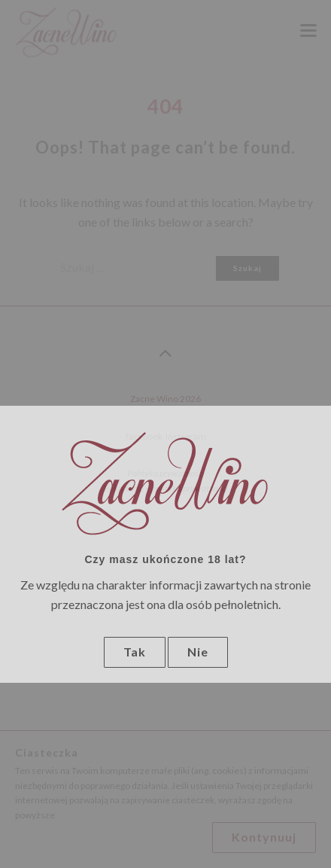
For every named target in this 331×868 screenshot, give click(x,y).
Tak (135, 652)
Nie (198, 652)
